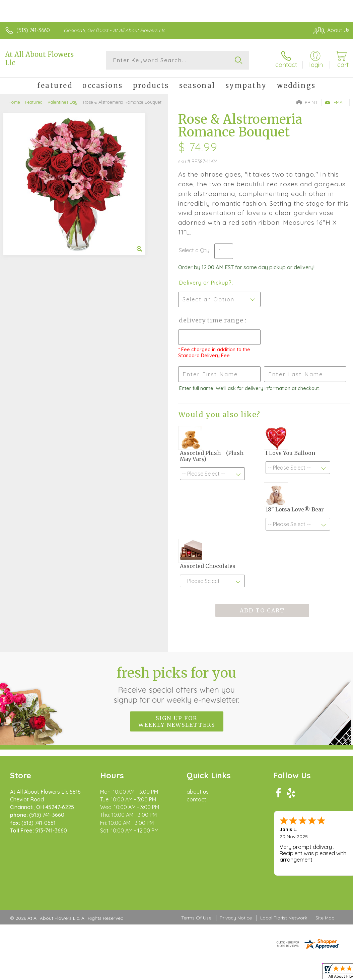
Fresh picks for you (177, 685)
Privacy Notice (236, 918)
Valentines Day (62, 102)
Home (14, 102)
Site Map (325, 918)
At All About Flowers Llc (39, 59)
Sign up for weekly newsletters (177, 721)
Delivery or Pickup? (205, 283)
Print (307, 102)
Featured (34, 102)
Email (335, 102)
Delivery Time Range (212, 320)
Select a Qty (194, 250)
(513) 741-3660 (33, 30)
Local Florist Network (284, 918)
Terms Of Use (196, 918)
